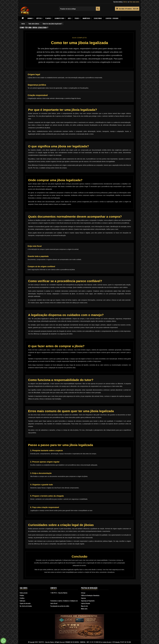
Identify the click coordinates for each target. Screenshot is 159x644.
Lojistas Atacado (85, 603)
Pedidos (22, 595)
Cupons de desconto (25, 603)
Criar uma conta (134, 2)
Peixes (77, 18)
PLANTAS (48, 18)
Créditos (22, 598)
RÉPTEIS (39, 18)
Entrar (125, 2)
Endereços (22, 601)
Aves (69, 18)
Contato (53, 588)
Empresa (83, 598)
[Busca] (79, 9)
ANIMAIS (30, 18)
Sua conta (24, 588)
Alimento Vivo (59, 18)
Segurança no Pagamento (88, 601)
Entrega (83, 593)
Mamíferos (86, 18)
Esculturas (98, 18)
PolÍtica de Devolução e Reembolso (90, 595)
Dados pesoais (24, 593)
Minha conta (84, 609)
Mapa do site (84, 606)
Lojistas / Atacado (112, 18)
